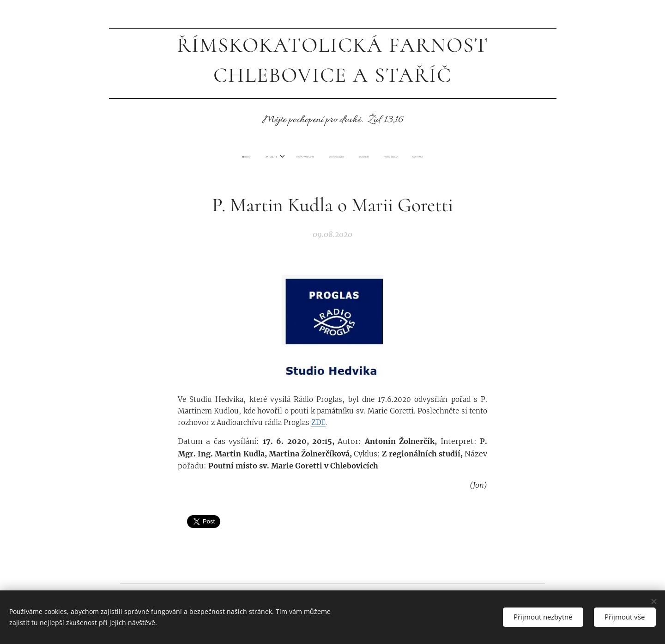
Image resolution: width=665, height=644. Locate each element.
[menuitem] (290, 157)
